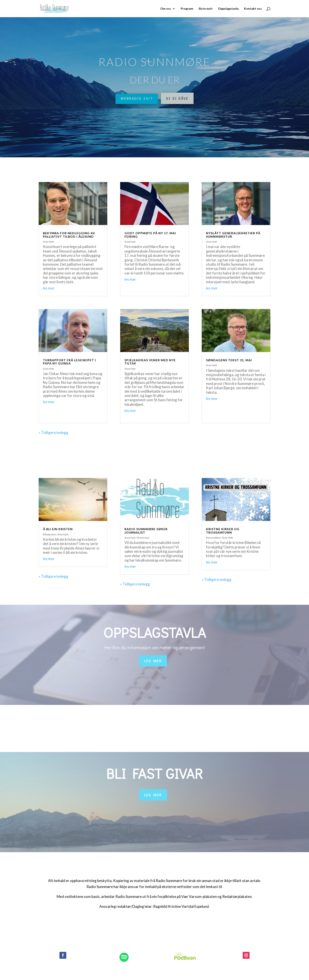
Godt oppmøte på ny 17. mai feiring (150, 235)
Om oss (166, 9)
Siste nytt (206, 9)
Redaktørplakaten (237, 897)
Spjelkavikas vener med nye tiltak (150, 362)
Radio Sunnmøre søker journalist (146, 531)
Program (187, 9)
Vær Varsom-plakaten (199, 897)
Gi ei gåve (177, 98)
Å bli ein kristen (58, 529)
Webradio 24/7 (137, 98)
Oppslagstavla (228, 9)
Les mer (153, 661)
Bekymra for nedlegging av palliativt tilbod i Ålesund (69, 235)
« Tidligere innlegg (53, 433)
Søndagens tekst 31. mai (229, 360)
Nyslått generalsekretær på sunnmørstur (233, 235)
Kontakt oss (253, 9)
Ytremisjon (143, 538)
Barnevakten (213, 538)
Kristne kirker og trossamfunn (223, 531)
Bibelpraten (50, 534)
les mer (49, 288)
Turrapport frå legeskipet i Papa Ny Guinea (69, 362)
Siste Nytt (48, 242)
